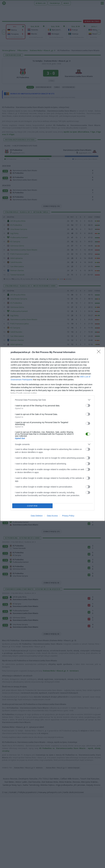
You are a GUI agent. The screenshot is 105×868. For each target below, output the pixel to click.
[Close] (100, 352)
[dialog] (52, 434)
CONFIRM (32, 506)
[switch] (88, 405)
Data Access (52, 516)
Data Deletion (37, 516)
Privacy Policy (68, 516)
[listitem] (53, 400)
